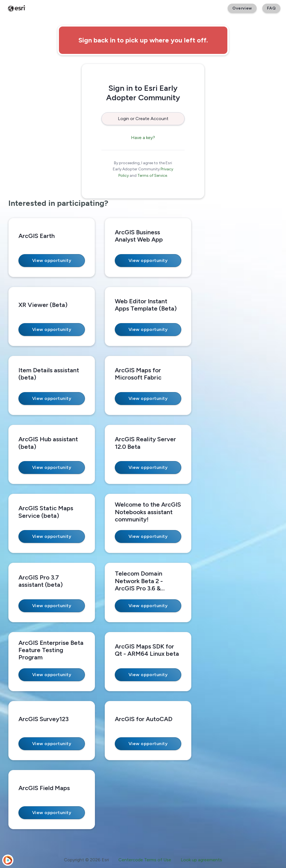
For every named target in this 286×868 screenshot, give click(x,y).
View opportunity (52, 260)
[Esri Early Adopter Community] (17, 8)
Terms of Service (152, 176)
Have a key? (143, 138)
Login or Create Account (143, 119)
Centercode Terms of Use (145, 860)
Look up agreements (201, 860)
